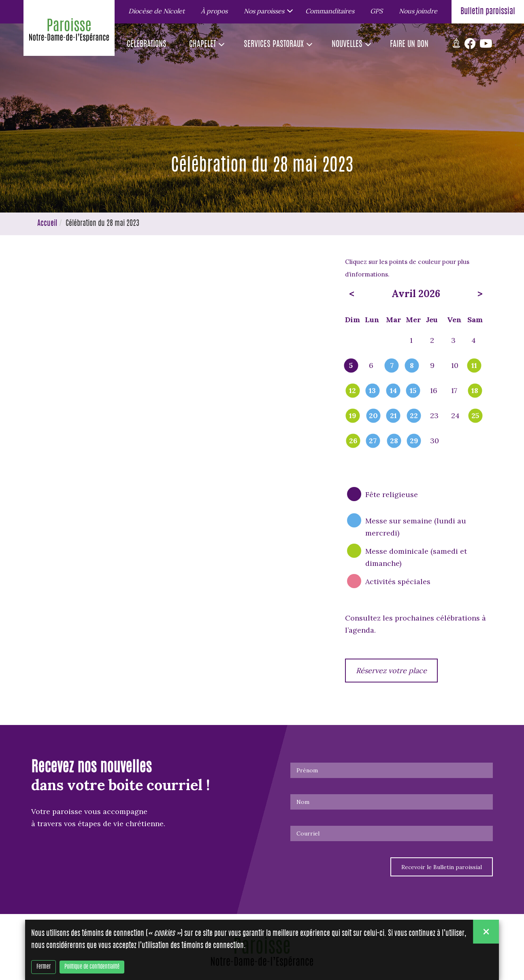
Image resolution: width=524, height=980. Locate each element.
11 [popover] (474, 366)
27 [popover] (373, 441)
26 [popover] (353, 441)
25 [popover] (475, 416)
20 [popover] (373, 416)
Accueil (47, 224)
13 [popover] (372, 391)
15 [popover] (413, 391)
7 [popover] (392, 366)
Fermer (44, 967)
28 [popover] (394, 441)
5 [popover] (351, 366)
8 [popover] (412, 366)
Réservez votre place (391, 671)
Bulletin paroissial (488, 12)
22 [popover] (414, 416)
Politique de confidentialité (92, 967)
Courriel (308, 833)
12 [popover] (353, 391)
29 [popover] (414, 441)
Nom (303, 802)
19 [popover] (353, 416)
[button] (266, 11)
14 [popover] (393, 391)
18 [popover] (475, 391)
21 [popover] (393, 416)
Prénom (307, 770)
